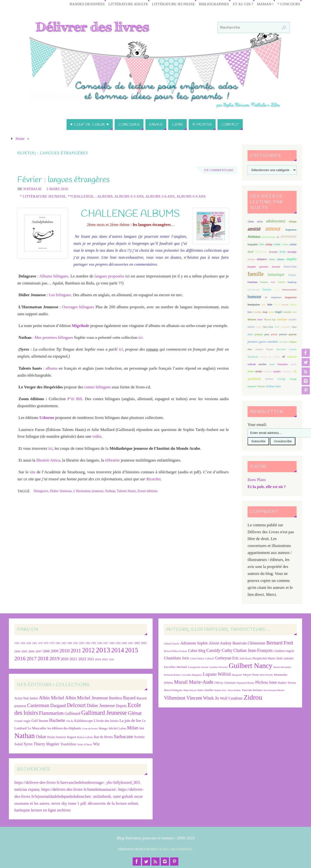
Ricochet (153, 479)
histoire (267, 289)
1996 (100, 643)
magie (279, 312)
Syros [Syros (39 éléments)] (28, 744)
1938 (29, 643)
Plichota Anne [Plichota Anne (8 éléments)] (266, 682)
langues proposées (109, 276)
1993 (82, 643)
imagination (291, 297)
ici (140, 338)
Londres (257, 312)
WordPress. (184, 849)
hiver (277, 290)
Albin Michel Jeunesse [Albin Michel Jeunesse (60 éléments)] (87, 698)
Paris (250, 334)
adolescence (276, 221)
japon (277, 304)
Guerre (281, 282)
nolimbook (102, 796)
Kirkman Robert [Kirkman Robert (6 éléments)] (172, 675)
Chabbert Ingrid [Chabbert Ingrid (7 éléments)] (284, 651)
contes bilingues (98, 387)
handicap (292, 282)
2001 (131, 643)
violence (269, 379)
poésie (274, 334)
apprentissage (268, 237)
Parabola (164, 849)
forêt (273, 282)
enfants (280, 259)
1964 (34, 643)
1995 (94, 643)
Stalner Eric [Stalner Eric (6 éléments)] (220, 690)
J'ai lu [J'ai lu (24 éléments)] (70, 721)
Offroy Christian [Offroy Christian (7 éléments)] (225, 683)
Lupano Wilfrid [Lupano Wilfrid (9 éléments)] (217, 674)
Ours (294, 327)
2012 (89, 650)
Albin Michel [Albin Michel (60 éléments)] (52, 698)
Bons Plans (257, 480)
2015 (132, 650)
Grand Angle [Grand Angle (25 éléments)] (22, 721)
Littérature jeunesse (173, 4)
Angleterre (291, 230)
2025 (105, 659)
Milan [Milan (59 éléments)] (133, 728)
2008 (46, 651)
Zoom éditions (148, 491)
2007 (39, 651)
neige (259, 327)
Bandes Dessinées (87, 4)
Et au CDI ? (243, 4)
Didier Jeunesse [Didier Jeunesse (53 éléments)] (101, 706)
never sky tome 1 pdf (69, 803)
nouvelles (286, 327)
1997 (106, 643)
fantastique (276, 274)
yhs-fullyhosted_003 (123, 782)
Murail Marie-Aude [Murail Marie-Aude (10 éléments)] (194, 682)
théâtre (251, 371)
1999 (118, 643)
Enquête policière (258, 267)
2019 (55, 659)
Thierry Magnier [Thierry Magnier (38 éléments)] (47, 744)
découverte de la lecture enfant (113, 803)
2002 (137, 643)
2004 (17, 651)
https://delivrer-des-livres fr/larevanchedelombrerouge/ (59, 782)
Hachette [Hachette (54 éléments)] (57, 720)
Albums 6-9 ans (191, 196)
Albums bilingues (54, 276)
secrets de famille (270, 357)
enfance (262, 259)
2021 (73, 659)
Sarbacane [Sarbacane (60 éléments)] (124, 736)
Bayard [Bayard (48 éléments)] (129, 698)
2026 (111, 659)
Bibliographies (214, 4)
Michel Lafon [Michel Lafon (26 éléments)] (117, 728)
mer (295, 312)
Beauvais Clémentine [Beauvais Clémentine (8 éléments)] (249, 643)
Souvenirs (283, 364)
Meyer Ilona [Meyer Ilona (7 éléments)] (251, 675)
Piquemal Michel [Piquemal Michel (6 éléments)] (245, 683)
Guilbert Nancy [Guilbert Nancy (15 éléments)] (251, 666)
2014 (118, 650)
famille (256, 274)
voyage (281, 379)
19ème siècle (255, 222)
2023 (91, 659)
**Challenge (81, 196)
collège (269, 244)
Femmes (264, 282)
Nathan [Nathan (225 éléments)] (25, 736)
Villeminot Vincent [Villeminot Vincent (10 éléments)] (183, 698)
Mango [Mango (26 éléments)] (103, 728)
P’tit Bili (75, 399)
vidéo (97, 436)
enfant (272, 259)
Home (20, 138)
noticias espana (27, 789)
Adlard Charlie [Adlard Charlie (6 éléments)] (172, 644)
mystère (293, 319)
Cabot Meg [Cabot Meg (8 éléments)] (197, 651)
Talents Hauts (126, 491)
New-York (268, 327)
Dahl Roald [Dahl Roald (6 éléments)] (246, 659)
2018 (43, 659)
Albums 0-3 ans (129, 196)
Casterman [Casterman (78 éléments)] (38, 705)
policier (283, 334)
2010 (64, 651)
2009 (54, 651)
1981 (58, 643)
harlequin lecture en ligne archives (43, 810)
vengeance (287, 371)
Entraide (276, 267)
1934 (17, 643)
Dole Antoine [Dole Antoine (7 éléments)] (285, 658)
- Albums (104, 196)
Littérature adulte (128, 4)
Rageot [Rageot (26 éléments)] (72, 737)
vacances (267, 371)
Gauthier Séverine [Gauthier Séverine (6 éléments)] (218, 667)
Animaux (254, 237)
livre (250, 312)
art (278, 237)
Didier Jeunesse (61, 491)
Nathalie (32, 189)
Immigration (254, 305)
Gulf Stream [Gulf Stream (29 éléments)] (40, 721)
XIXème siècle (274, 386)
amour (273, 228)
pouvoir (293, 334)
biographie (253, 244)
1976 (46, 643)
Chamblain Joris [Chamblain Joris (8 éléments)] (176, 658)
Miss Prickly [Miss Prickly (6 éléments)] (266, 675)
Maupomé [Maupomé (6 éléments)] (237, 675)
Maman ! (265, 4)
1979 (52, 643)
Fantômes (253, 282)
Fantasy (292, 275)
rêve (250, 349)
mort (260, 319)
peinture (259, 334)
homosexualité (289, 290)
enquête (291, 259)
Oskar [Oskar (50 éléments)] (41, 737)
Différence (261, 252)
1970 (40, 643)
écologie (292, 252)
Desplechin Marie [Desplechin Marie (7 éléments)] (264, 658)
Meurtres (252, 319)
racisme (284, 342)
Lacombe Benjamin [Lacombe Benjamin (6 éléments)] (192, 675)
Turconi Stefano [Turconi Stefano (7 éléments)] (252, 690)
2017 (32, 659)
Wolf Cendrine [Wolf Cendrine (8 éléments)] (231, 698)
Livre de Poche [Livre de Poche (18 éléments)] (90, 729)
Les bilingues (60, 295)
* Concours (289, 4)
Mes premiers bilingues (54, 338)
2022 (82, 659)
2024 (98, 659)
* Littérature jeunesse (43, 196)
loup (265, 312)
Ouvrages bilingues (78, 307)
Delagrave (41, 491)
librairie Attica (48, 460)
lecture (285, 305)
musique (282, 319)
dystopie (273, 252)
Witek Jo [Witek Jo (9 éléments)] (211, 698)
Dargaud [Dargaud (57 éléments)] (58, 705)
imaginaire (276, 297)
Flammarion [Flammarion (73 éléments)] (51, 713)
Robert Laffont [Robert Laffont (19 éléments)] (85, 737)
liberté (293, 305)
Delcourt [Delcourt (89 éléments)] (76, 705)
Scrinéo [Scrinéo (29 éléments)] (139, 737)
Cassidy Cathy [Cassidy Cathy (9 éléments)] (219, 650)
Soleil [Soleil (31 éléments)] (19, 744)
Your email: (257, 425)
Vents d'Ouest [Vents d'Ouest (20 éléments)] (84, 744)
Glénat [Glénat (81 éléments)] (135, 713)
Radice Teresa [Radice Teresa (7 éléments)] (287, 683)
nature (251, 327)
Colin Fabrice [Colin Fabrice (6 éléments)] (197, 659)
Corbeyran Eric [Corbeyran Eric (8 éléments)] (227, 658)
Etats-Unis (290, 267)
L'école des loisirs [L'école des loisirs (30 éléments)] (106, 721)
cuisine (293, 244)
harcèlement (254, 290)
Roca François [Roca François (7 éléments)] (173, 690)
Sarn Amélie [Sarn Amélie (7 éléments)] (205, 690)
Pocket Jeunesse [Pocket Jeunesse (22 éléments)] (57, 737)
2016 (20, 658)
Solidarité (292, 357)
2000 (124, 643)
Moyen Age (270, 319)
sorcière (263, 364)
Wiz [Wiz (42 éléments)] (96, 744)
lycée (271, 312)
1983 (64, 643)
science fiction (264, 349)
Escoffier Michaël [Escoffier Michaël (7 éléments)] (175, 667)
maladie (287, 312)
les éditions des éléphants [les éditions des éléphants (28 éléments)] (64, 728)
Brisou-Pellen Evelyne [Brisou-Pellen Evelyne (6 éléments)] (175, 651)
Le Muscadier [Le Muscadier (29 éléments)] (37, 728)
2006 (31, 651)
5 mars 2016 (57, 189)
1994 (88, 643)
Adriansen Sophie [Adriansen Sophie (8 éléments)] (194, 643)
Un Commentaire (219, 170)
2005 (24, 651)
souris (272, 364)
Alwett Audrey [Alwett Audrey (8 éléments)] (220, 643)
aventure (289, 236)
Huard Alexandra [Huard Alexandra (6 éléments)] (282, 667)
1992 (75, 643)
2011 (76, 651)
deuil (250, 252)
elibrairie (112, 460)
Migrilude (80, 326)
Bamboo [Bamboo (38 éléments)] (116, 698)
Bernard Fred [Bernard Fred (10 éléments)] (280, 643)
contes (285, 244)
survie (293, 364)
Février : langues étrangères (63, 180)
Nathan (110, 491)
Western (261, 386)
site (33, 472)
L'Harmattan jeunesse (88, 491)
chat (261, 244)
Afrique (293, 222)
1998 (112, 643)
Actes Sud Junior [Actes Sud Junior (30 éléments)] (26, 698)
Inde (264, 305)
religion (293, 342)
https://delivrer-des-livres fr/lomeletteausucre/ (79, 789)
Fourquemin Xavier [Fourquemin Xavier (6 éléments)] (198, 667)
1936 (23, 643)
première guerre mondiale (263, 342)
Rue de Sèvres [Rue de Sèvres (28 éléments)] (103, 737)
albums (52, 368)
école (283, 252)
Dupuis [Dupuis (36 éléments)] (121, 706)
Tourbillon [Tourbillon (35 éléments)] (68, 744)
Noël (277, 327)
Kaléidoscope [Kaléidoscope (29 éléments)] (84, 721)
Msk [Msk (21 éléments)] (142, 729)
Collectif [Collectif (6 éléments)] (210, 659)
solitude (252, 364)
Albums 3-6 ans (160, 196)
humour (254, 297)
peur (267, 334)
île (266, 297)
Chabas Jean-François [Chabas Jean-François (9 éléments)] (253, 650)
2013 (103, 650)
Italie (270, 305)
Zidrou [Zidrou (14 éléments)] (253, 697)
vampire (277, 371)
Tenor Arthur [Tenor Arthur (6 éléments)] (234, 690)
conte (277, 244)
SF (284, 357)
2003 (144, 643)
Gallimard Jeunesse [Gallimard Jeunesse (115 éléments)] (104, 713)
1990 (69, 643)
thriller (259, 371)
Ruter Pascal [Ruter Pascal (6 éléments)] (190, 690)
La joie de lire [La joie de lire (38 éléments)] (130, 721)
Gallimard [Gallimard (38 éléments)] (72, 713)
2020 (65, 659)
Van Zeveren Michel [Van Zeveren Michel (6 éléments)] (274, 690)
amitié (254, 229)
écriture (251, 259)
